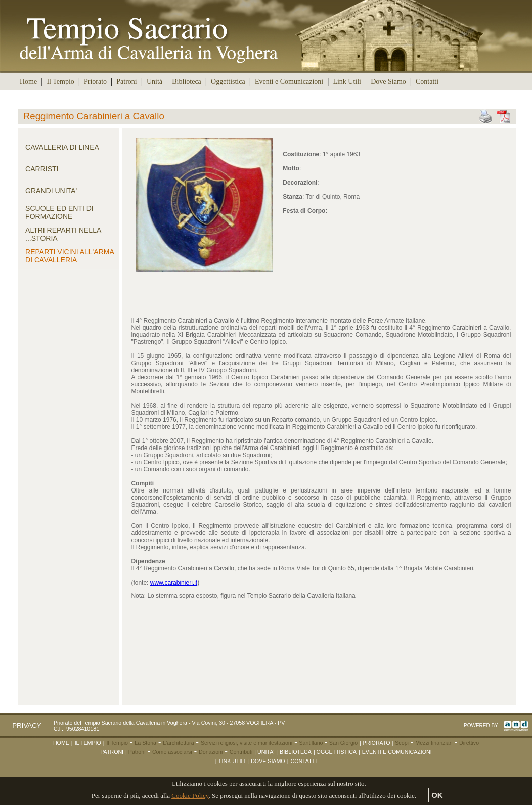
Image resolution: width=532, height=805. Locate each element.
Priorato (95, 82)
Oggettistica (228, 82)
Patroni (126, 82)
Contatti (427, 82)
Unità (154, 82)
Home (28, 82)
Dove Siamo (388, 82)
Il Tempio (60, 82)
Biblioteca (187, 82)
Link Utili (347, 82)
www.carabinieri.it (174, 583)
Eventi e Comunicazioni (289, 82)
